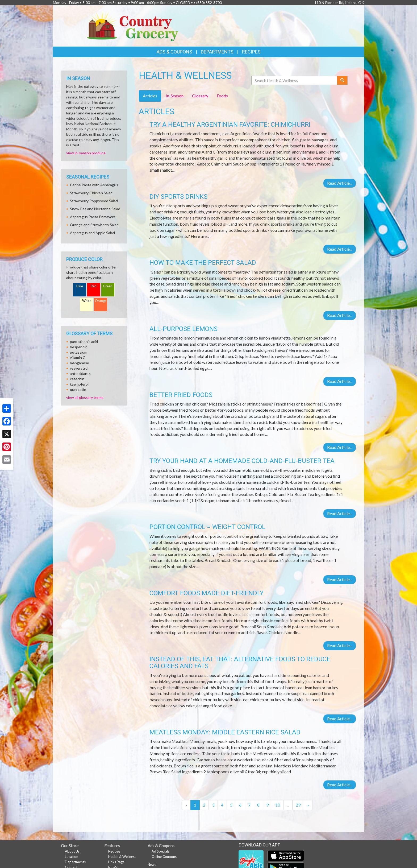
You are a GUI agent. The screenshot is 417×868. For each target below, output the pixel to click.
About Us (72, 851)
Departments (75, 862)
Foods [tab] (222, 96)
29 (298, 805)
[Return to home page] (133, 25)
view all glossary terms (85, 397)
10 (278, 805)
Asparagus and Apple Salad (92, 233)
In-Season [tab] (175, 96)
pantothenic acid (84, 342)
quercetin (78, 389)
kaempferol (79, 384)
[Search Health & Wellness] (295, 80)
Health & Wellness (122, 857)
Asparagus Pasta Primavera (93, 217)
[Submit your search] (342, 80)
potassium (79, 352)
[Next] (308, 805)
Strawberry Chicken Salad (91, 193)
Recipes (251, 52)
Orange (101, 301)
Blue (80, 286)
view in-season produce (86, 153)
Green (108, 286)
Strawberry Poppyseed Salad (94, 201)
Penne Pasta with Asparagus (94, 185)
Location (72, 857)
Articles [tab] (150, 96)
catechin (77, 379)
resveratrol (79, 368)
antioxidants (80, 373)
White (87, 301)
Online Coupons (164, 857)
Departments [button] (217, 52)
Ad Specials (160, 851)
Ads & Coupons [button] (174, 52)
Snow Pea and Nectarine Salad (95, 209)
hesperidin (79, 347)
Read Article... (340, 183)
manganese (80, 363)
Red (94, 286)
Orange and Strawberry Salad (94, 225)
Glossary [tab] (200, 96)
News (152, 865)
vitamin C (78, 357)
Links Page (116, 862)
